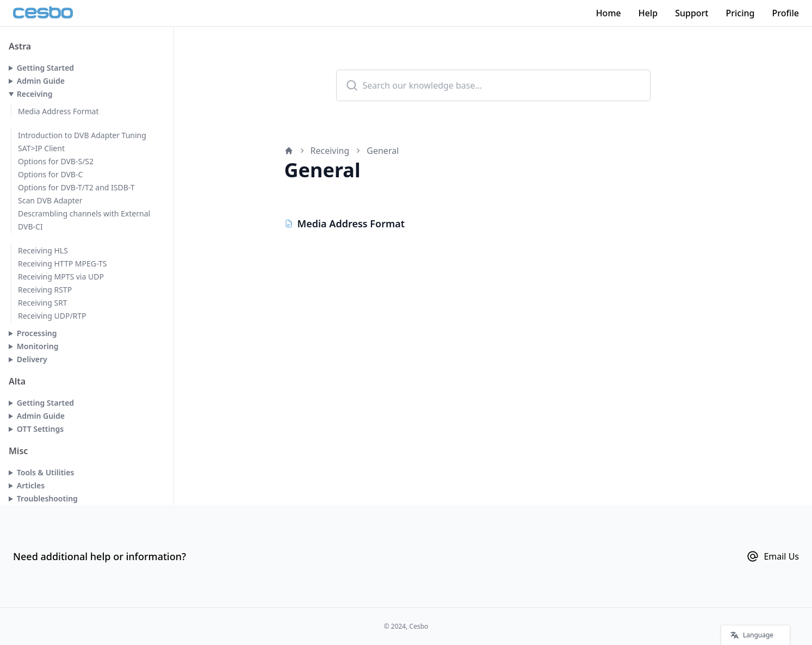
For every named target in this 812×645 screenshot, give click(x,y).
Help (648, 13)
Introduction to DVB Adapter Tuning (82, 135)
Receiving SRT (43, 303)
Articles (31, 485)
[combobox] (493, 85)
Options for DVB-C (50, 174)
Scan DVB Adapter (50, 200)
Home (609, 13)
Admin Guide (41, 81)
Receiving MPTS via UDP (61, 277)
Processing (37, 333)
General (383, 151)
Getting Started (45, 68)
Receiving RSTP (45, 290)
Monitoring (38, 346)
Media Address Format (58, 111)
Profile (785, 13)
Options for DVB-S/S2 (56, 161)
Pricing (740, 13)
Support (692, 13)
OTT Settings (40, 429)
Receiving (35, 94)
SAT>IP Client (41, 148)
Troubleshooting (47, 498)
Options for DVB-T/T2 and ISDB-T (76, 187)
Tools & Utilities (46, 472)
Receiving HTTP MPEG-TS (62, 263)
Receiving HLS (43, 250)
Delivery (32, 359)
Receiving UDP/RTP (52, 316)
